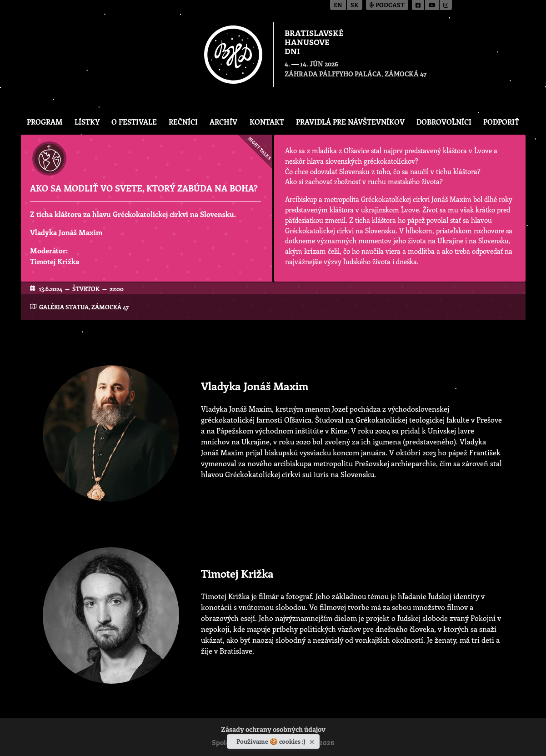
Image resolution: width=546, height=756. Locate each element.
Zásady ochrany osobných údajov (273, 730)
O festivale (134, 122)
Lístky (87, 122)
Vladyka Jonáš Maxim (66, 232)
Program (45, 122)
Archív (223, 122)
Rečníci (183, 122)
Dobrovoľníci (444, 122)
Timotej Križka (55, 261)
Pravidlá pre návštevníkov (350, 122)
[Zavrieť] (313, 740)
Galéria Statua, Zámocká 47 (84, 307)
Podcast (387, 6)
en (338, 6)
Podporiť (501, 122)
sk (355, 6)
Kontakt (267, 122)
